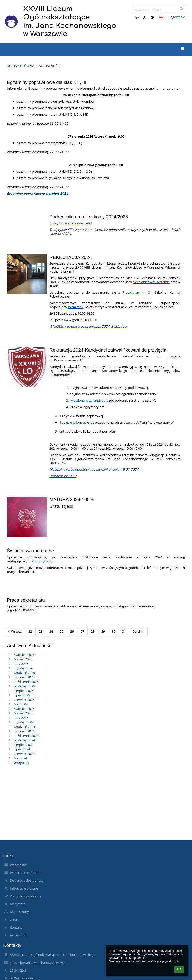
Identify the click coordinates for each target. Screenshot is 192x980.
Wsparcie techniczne (25, 873)
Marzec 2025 (23, 713)
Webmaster (19, 865)
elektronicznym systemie (151, 282)
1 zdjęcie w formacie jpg (77, 422)
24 (51, 631)
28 (93, 631)
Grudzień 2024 (24, 727)
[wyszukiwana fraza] (158, 9)
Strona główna (21, 66)
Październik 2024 (26, 736)
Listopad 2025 (24, 677)
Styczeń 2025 (23, 722)
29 (103, 631)
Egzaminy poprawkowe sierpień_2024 (38, 193)
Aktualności (50, 66)
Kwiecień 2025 (24, 709)
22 (30, 631)
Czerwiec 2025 (24, 700)
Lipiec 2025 (22, 695)
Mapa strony (19, 912)
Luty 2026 (21, 664)
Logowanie (177, 17)
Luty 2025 (21, 718)
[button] (161, 17)
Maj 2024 (20, 758)
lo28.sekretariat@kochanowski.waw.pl (38, 963)
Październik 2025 (26, 682)
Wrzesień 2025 (24, 686)
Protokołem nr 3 (138, 292)
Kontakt (16, 927)
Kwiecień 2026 (24, 655)
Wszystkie (22, 763)
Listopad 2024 (24, 731)
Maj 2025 (20, 704)
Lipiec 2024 (22, 749)
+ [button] (137, 17)
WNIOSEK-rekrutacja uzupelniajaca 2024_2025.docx (88, 326)
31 (124, 631)
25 (61, 631)
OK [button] (179, 969)
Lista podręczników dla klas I (71, 223)
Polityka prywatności (25, 896)
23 (41, 631)
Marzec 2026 (23, 659)
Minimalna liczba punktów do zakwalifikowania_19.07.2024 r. (96, 469)
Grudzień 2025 (24, 673)
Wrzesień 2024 (24, 740)
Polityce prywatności (164, 961)
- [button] (145, 17)
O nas (14, 920)
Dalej (138, 631)
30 (114, 631)
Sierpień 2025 (24, 691)
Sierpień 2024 (24, 745)
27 (82, 631)
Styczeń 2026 (23, 668)
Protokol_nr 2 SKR (63, 476)
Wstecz (14, 631)
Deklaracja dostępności (27, 880)
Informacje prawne (24, 888)
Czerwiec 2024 (24, 754)
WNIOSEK (76, 307)
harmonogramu (41, 561)
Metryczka (18, 904)
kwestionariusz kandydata (89, 400)
